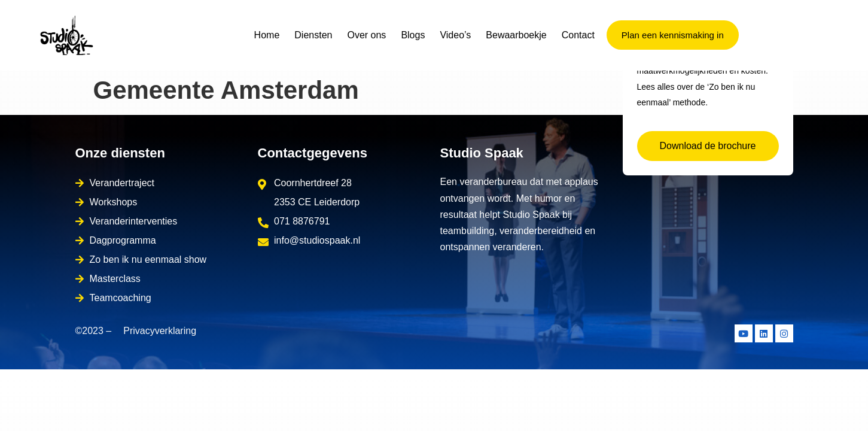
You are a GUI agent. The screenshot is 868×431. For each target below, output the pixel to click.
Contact (578, 35)
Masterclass (115, 279)
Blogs (413, 35)
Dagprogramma (123, 240)
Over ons (366, 35)
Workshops (114, 202)
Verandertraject (122, 183)
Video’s (455, 35)
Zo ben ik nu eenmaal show (148, 259)
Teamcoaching (121, 298)
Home (267, 35)
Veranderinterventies (134, 221)
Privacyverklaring (160, 331)
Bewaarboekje (516, 35)
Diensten (313, 35)
